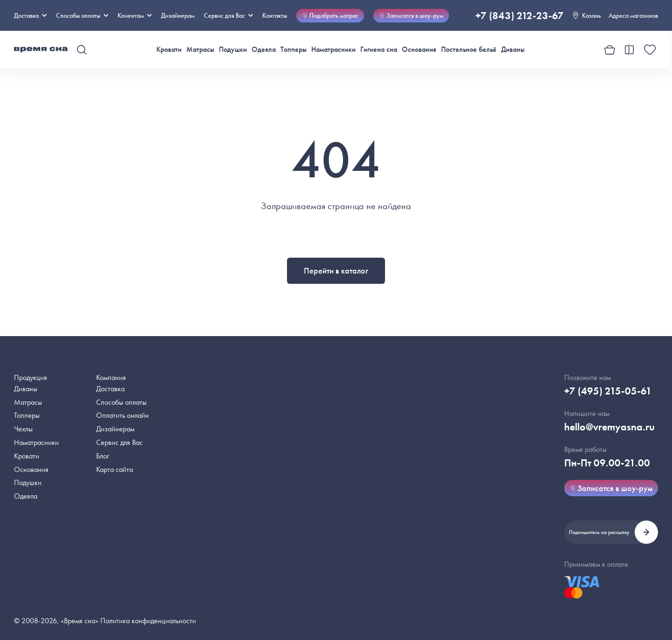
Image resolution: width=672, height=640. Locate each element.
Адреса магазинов (633, 15)
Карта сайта (115, 469)
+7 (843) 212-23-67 (520, 16)
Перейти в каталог (336, 271)
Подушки (233, 49)
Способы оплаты (121, 402)
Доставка (30, 15)
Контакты (275, 15)
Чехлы (23, 429)
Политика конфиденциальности (148, 621)
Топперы (294, 49)
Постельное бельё (469, 49)
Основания (419, 49)
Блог (103, 456)
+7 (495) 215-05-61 (608, 391)
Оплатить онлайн (122, 415)
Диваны (513, 49)
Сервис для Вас (228, 15)
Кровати (169, 49)
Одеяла (264, 49)
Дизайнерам (178, 15)
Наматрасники (333, 49)
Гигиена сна (379, 49)
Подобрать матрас (330, 15)
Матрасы (200, 49)
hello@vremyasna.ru (609, 427)
